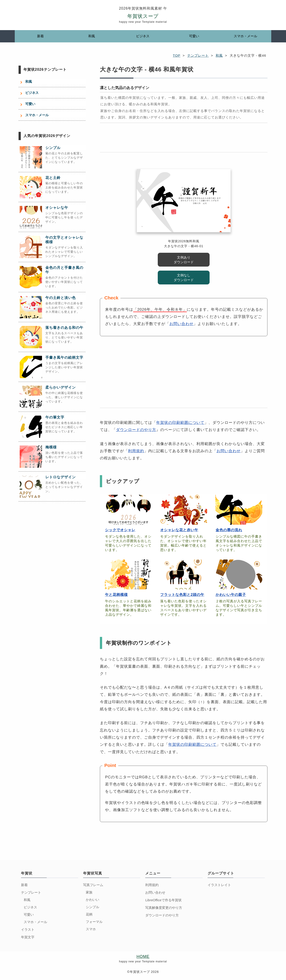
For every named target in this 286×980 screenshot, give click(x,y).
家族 (89, 892)
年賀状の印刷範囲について (180, 423)
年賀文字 (28, 937)
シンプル (93, 907)
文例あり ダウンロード (184, 260)
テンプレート (198, 55)
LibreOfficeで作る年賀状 (163, 900)
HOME (143, 957)
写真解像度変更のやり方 (164, 908)
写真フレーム (93, 885)
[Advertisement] (184, 140)
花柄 (89, 914)
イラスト (28, 929)
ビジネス (143, 36)
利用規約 (136, 451)
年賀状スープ (143, 16)
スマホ (91, 929)
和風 (92, 36)
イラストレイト (219, 885)
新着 (40, 36)
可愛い (194, 36)
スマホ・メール (245, 36)
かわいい (93, 900)
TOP (177, 55)
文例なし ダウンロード (184, 278)
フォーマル (94, 922)
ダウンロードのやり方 (136, 430)
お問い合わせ (181, 324)
